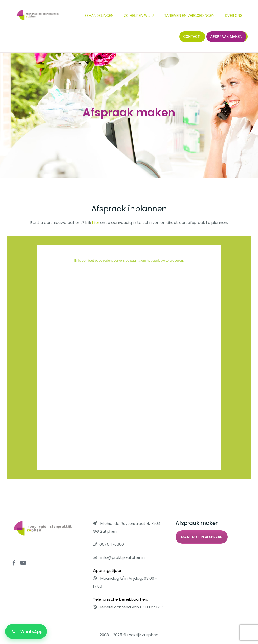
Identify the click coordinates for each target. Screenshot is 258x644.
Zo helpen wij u (139, 16)
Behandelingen (99, 16)
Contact (191, 37)
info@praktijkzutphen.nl (123, 557)
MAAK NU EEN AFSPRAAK (202, 537)
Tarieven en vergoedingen (189, 16)
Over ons (234, 16)
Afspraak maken (226, 37)
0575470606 (112, 544)
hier (96, 223)
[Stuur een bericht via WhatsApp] (26, 631)
